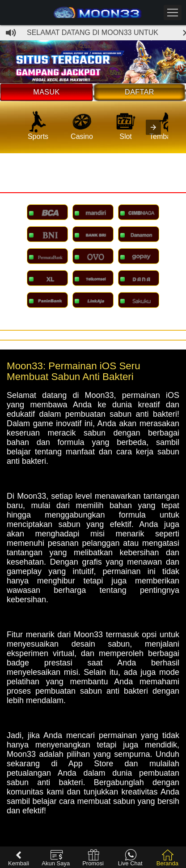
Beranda (167, 858)
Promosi (93, 858)
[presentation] (153, 127)
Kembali (19, 858)
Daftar (139, 92)
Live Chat (130, 858)
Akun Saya (56, 858)
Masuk (46, 92)
